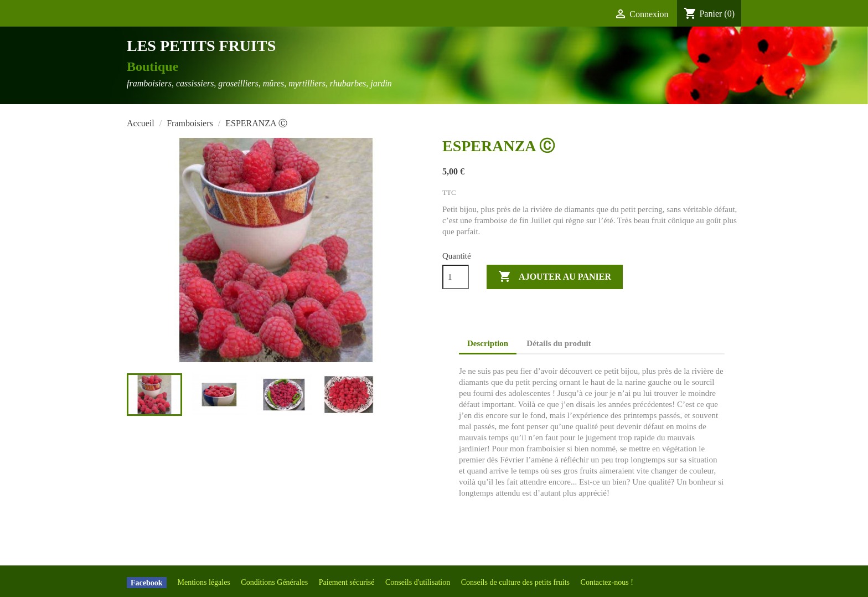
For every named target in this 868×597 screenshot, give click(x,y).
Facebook (147, 582)
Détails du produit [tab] (559, 343)
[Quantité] (456, 277)
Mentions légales (205, 582)
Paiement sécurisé (348, 582)
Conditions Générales (275, 582)
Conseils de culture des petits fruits (516, 582)
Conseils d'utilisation (419, 582)
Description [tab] (488, 343)
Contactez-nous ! (607, 582)
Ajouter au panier (555, 277)
